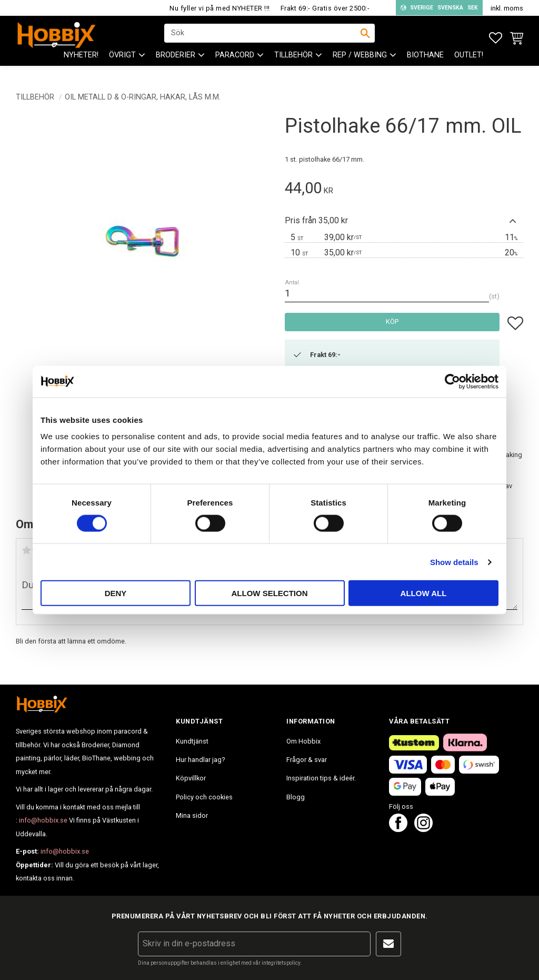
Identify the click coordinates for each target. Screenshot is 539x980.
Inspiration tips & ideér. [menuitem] (321, 778)
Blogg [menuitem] (296, 797)
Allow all (424, 593)
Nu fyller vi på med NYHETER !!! (220, 8)
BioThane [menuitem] (425, 63)
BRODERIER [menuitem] (176, 63)
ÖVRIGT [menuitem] (122, 63)
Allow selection (270, 593)
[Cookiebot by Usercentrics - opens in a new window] (452, 381)
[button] (496, 38)
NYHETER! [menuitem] (81, 63)
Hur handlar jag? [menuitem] (200, 760)
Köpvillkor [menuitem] (191, 778)
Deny (116, 593)
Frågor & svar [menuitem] (307, 760)
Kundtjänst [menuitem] (192, 741)
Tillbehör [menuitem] (293, 63)
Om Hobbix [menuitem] (303, 741)
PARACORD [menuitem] (235, 63)
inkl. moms (507, 8)
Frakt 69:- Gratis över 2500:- (325, 8)
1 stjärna (26, 550)
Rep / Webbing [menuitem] (360, 63)
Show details (454, 562)
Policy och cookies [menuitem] (204, 797)
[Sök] (365, 37)
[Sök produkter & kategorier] (263, 37)
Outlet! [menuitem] (469, 63)
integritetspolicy (281, 963)
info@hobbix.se (43, 820)
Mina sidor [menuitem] (192, 815)
